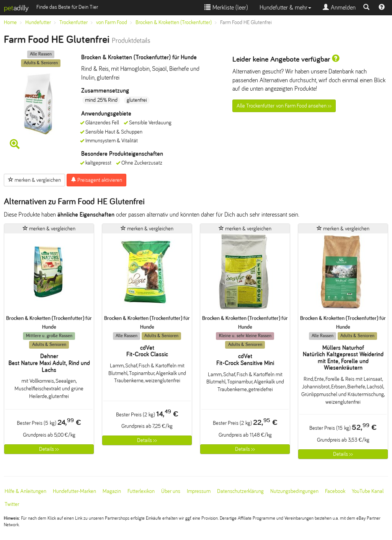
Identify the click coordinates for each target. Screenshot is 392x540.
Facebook (335, 491)
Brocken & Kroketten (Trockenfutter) (174, 22)
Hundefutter (38, 22)
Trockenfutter (73, 22)
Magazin (112, 491)
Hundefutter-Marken (74, 491)
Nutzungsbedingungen (294, 491)
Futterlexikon (141, 491)
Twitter (12, 504)
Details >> (49, 449)
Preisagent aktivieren (96, 180)
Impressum (199, 491)
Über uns (171, 491)
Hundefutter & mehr (285, 7)
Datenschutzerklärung (240, 491)
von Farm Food (112, 22)
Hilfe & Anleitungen (25, 491)
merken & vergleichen (34, 180)
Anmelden (339, 7)
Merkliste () (226, 7)
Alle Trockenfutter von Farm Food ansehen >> (284, 106)
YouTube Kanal (368, 491)
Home (10, 22)
